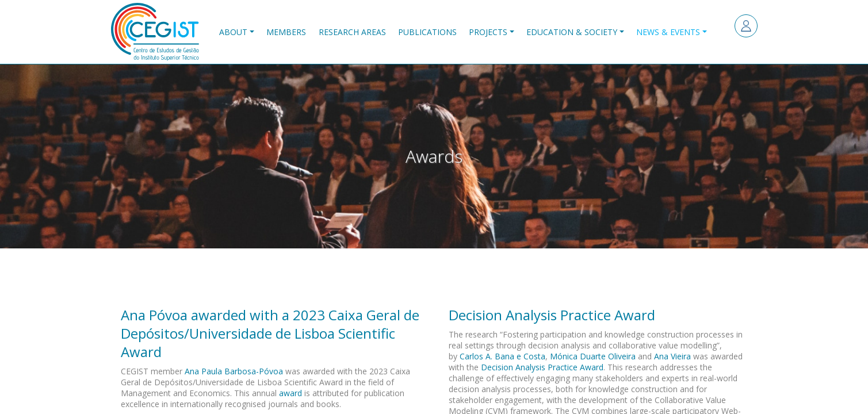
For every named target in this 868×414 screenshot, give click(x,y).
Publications (427, 32)
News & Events (668, 32)
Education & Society (572, 32)
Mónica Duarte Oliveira (593, 356)
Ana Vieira (672, 356)
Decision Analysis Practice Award (542, 367)
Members (286, 32)
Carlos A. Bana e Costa (502, 356)
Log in (746, 26)
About (233, 32)
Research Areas (352, 32)
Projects (488, 32)
